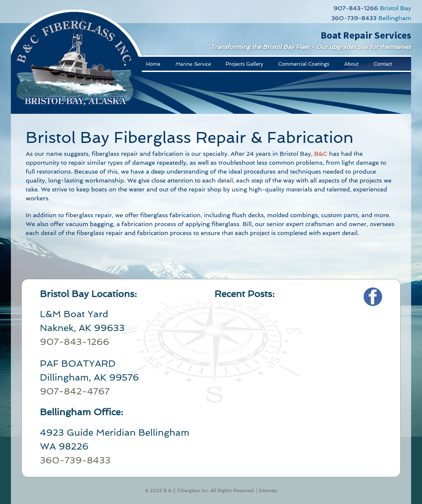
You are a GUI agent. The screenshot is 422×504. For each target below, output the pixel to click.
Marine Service (193, 64)
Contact (383, 64)
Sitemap (268, 490)
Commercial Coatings (303, 64)
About (351, 64)
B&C (321, 154)
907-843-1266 (356, 8)
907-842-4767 (75, 391)
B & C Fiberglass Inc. (186, 490)
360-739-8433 (354, 18)
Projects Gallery (244, 64)
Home (153, 64)
